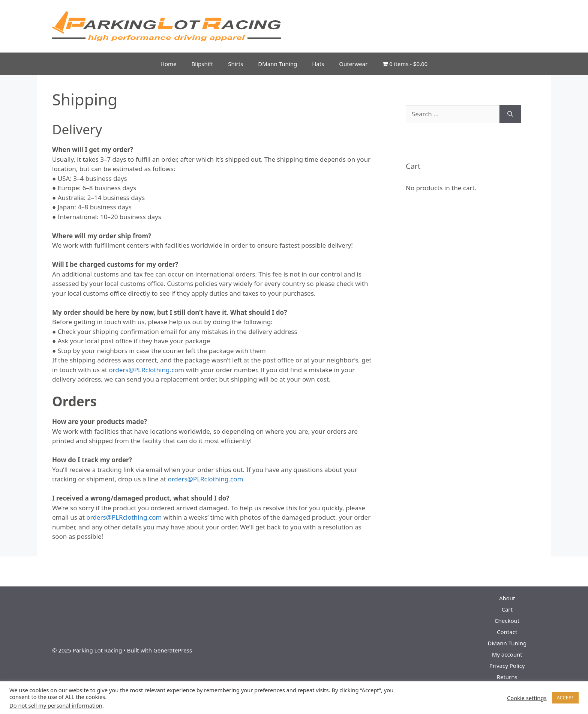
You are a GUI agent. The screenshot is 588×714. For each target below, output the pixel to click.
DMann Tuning (277, 64)
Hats (318, 64)
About (507, 598)
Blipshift (202, 64)
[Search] (510, 114)
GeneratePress (173, 650)
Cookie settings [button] (527, 698)
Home (169, 64)
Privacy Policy (507, 666)
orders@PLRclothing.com (146, 370)
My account (507, 654)
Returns (507, 677)
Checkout (507, 621)
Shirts (235, 64)
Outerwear (353, 64)
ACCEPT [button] (565, 697)
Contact (507, 632)
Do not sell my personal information (56, 705)
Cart (507, 609)
